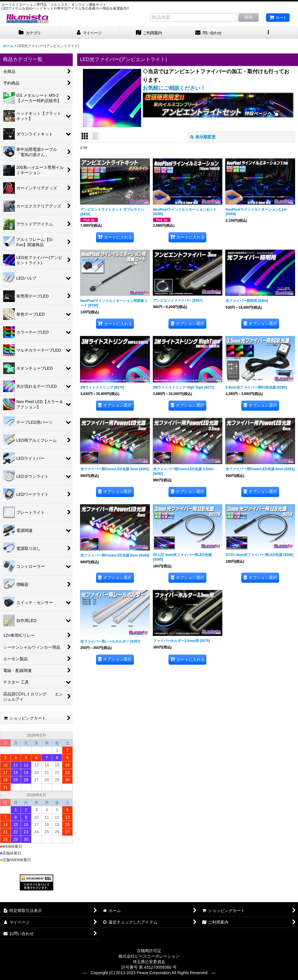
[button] (268, 33)
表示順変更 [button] (203, 137)
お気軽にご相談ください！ (174, 88)
